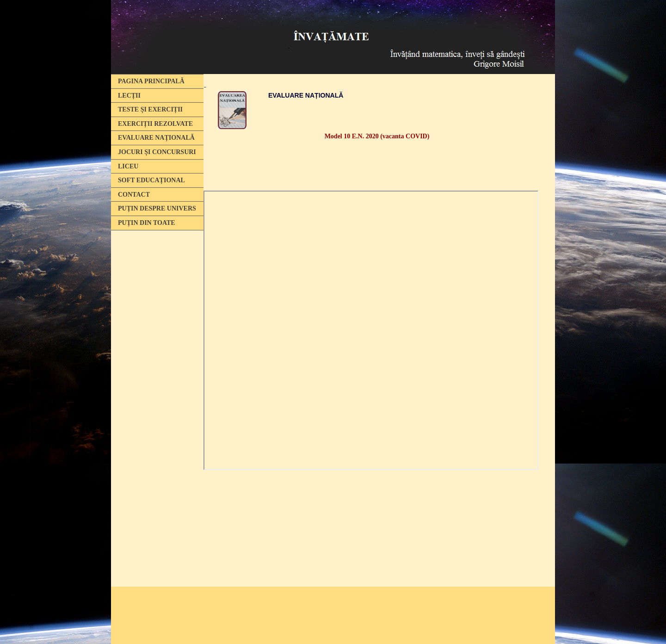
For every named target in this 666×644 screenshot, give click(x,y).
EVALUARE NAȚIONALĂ (156, 138)
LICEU (128, 166)
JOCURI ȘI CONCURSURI (157, 152)
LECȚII (129, 96)
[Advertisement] (155, 376)
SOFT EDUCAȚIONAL (151, 180)
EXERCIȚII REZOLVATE (155, 124)
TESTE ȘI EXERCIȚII (150, 109)
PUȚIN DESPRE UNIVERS (157, 208)
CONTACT (134, 195)
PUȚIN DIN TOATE (147, 223)
